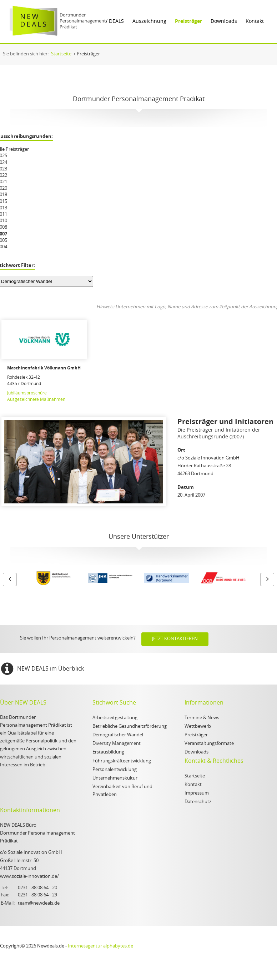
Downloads (224, 21)
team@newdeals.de (39, 903)
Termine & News (202, 718)
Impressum (197, 793)
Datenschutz (198, 802)
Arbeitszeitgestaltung (115, 718)
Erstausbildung (108, 752)
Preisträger (188, 21)
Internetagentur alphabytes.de (100, 946)
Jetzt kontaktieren (175, 639)
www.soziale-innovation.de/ (29, 877)
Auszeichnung (149, 21)
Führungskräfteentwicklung (122, 761)
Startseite (195, 776)
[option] (54, 579)
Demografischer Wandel (118, 735)
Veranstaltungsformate (209, 744)
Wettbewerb (198, 727)
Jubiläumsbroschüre (27, 393)
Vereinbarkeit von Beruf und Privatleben (122, 791)
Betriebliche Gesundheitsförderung (130, 727)
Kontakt (255, 21)
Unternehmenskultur (115, 778)
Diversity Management (117, 744)
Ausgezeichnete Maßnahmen (36, 399)
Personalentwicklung (115, 770)
